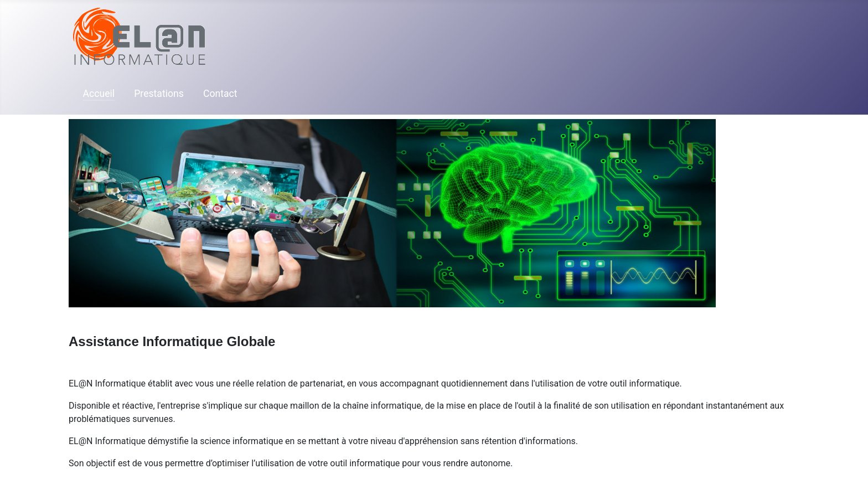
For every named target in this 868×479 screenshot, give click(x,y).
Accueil (99, 94)
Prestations (159, 94)
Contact (220, 94)
